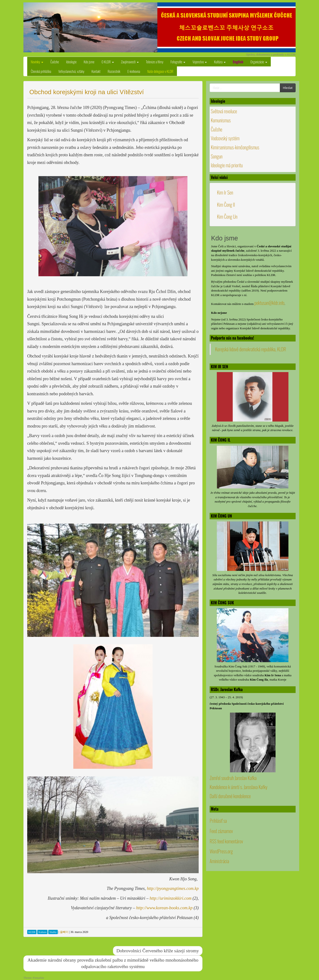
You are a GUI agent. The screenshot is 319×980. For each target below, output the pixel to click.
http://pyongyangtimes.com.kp (173, 888)
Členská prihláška (41, 71)
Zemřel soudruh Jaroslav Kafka (233, 778)
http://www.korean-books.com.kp (164, 908)
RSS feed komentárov (226, 841)
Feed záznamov (221, 831)
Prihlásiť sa (218, 821)
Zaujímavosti (130, 62)
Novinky (37, 62)
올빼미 (64, 932)
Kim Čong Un (227, 217)
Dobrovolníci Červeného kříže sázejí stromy (158, 951)
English (238, 62)
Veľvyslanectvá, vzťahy (71, 71)
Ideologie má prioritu (227, 165)
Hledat (288, 88)
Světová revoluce (224, 111)
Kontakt (96, 71)
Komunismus (221, 120)
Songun (217, 156)
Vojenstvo (200, 62)
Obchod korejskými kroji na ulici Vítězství (87, 92)
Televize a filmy (155, 62)
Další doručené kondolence (230, 796)
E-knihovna (134, 71)
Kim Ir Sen (225, 192)
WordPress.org (221, 851)
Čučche (55, 62)
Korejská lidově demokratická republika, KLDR (251, 349)
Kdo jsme (89, 62)
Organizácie (259, 62)
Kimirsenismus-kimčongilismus (235, 147)
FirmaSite (39, 978)
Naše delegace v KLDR (160, 71)
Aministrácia (219, 861)
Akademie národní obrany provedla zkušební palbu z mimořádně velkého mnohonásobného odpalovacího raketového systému (113, 963)
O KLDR (108, 62)
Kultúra (220, 62)
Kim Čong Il (226, 205)
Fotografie (178, 62)
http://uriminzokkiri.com (171, 898)
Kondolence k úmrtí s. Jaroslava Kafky (239, 787)
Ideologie (71, 62)
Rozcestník (114, 71)
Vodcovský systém (225, 138)
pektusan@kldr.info (269, 303)
